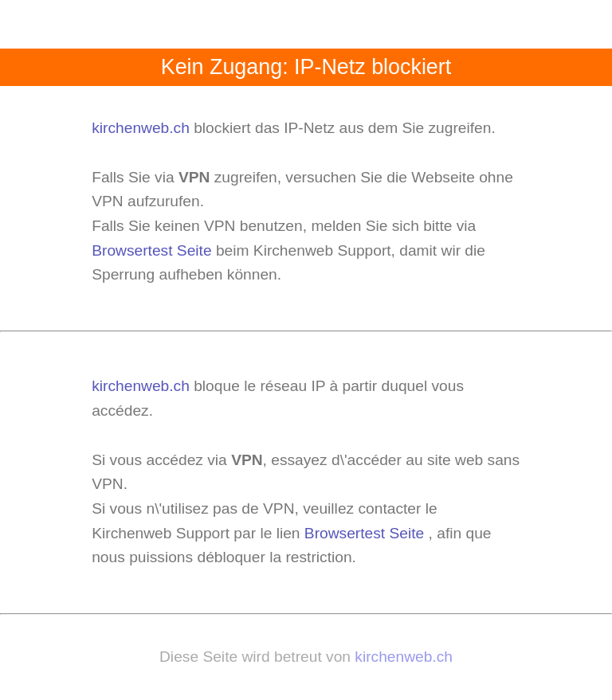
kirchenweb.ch (143, 128)
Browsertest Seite (151, 250)
